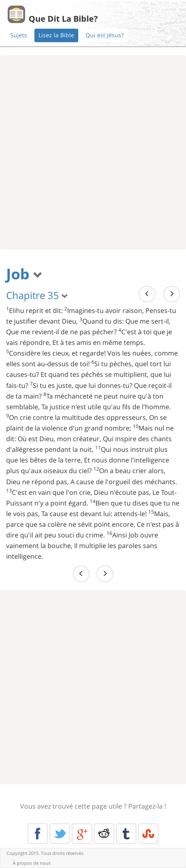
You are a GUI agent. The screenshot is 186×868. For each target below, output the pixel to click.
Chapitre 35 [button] (37, 295)
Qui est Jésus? (105, 35)
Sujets (19, 35)
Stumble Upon (148, 834)
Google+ (82, 834)
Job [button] (24, 274)
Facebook (38, 834)
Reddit (104, 834)
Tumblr (126, 834)
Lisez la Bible (56, 35)
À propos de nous (32, 863)
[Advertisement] (93, 152)
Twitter (60, 834)
